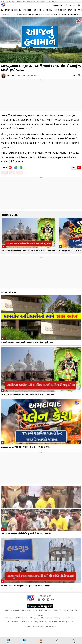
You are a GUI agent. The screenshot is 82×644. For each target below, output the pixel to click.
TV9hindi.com (9, 618)
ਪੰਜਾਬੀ (33, 1)
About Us (17, 610)
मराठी (24, 1)
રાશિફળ (56, 10)
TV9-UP (54, 1)
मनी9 (49, 1)
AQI (70, 5)
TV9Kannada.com (46, 618)
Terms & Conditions (70, 610)
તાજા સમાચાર (9, 10)
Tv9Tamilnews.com (26, 622)
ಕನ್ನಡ (14, 1)
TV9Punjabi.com (71, 618)
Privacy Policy (56, 610)
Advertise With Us (28, 610)
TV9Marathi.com (21, 618)
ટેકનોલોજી (63, 10)
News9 (8, 1)
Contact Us (8, 610)
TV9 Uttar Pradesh (54, 622)
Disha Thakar (11, 76)
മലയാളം (44, 1)
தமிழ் (38, 1)
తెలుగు (19, 1)
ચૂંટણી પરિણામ (27, 10)
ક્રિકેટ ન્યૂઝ (18, 10)
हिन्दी (3, 1)
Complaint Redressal (43, 610)
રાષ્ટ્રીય (70, 10)
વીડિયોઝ (42, 10)
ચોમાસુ (12, 173)
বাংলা (28, 1)
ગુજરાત (35, 10)
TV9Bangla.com (59, 618)
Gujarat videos (23, 14)
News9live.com (13, 622)
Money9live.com (68, 622)
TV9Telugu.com (34, 618)
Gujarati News (6, 14)
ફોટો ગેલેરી (49, 10)
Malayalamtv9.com (40, 622)
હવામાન (19, 173)
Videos (14, 14)
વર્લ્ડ (75, 10)
